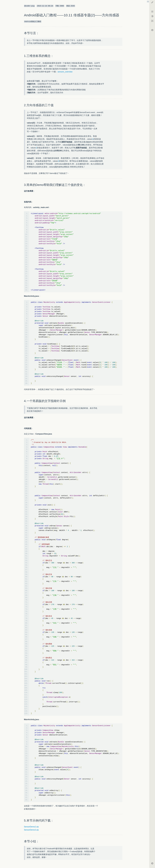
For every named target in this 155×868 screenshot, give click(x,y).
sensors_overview (65, 72)
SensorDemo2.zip (31, 827)
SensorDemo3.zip (31, 830)
